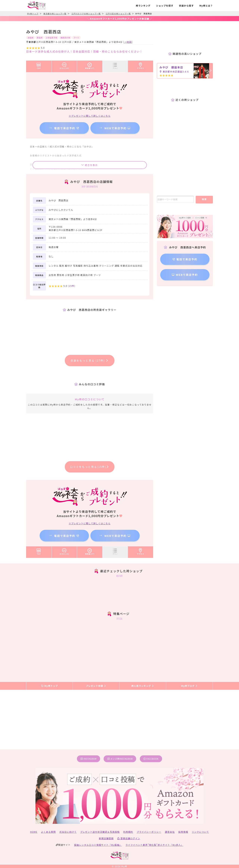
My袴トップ (49, 686)
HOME (34, 832)
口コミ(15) (64, 65)
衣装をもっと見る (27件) (90, 360)
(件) (72, 286)
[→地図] (128, 42)
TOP (39, 65)
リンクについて (200, 832)
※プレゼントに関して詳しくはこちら (90, 116)
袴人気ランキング (143, 686)
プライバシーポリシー (149, 832)
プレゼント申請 (96, 686)
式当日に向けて (68, 832)
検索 (204, 199)
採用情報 (183, 832)
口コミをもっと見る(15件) (90, 467)
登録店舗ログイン (129, 838)
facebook (151, 759)
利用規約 (128, 832)
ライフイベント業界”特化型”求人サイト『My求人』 (154, 845)
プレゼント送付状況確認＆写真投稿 (100, 832)
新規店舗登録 (106, 838)
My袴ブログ (189, 686)
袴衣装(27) (90, 65)
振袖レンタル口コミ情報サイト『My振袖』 (98, 845)
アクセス (141, 65)
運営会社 (170, 832)
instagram (89, 759)
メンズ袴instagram (120, 759)
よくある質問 (48, 832)
